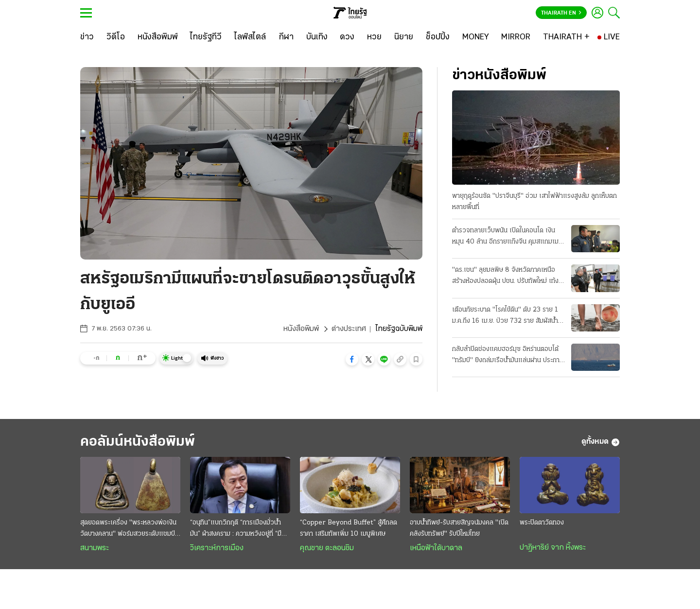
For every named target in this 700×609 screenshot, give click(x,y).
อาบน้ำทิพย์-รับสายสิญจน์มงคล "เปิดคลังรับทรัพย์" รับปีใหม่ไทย (459, 528)
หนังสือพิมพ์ (301, 329)
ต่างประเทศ (349, 329)
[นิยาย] (404, 37)
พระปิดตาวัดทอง (542, 523)
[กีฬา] (286, 37)
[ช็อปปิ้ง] (438, 37)
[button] (352, 359)
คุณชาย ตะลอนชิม (327, 548)
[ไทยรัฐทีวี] (206, 37)
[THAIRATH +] (566, 37)
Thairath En (561, 13)
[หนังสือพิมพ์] (158, 37)
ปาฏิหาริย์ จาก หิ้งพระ (553, 548)
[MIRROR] (516, 37)
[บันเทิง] (317, 37)
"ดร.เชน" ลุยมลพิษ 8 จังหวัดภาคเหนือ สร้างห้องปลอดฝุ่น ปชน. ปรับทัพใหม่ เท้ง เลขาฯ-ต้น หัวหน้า (505, 277)
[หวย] (374, 37)
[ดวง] (347, 37)
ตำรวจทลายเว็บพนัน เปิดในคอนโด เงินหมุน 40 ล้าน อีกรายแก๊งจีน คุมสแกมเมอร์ (505, 237)
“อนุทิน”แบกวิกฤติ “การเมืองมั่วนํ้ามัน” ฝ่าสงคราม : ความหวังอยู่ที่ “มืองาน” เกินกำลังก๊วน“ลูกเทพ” (238, 529)
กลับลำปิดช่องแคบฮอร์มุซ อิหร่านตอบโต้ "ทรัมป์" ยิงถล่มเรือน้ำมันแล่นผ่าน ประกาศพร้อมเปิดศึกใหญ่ (508, 356)
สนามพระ (95, 548)
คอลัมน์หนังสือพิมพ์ (138, 442)
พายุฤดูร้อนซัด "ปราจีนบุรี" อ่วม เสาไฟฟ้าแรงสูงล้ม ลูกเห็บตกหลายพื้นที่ (534, 202)
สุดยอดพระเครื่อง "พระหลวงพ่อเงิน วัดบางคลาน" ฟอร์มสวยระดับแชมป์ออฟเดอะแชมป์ (128, 529)
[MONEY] (476, 37)
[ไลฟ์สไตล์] (250, 37)
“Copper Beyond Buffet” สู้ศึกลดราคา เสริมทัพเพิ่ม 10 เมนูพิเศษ (349, 528)
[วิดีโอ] (116, 37)
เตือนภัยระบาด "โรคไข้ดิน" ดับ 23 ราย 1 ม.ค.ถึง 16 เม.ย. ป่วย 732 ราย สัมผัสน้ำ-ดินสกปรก (507, 316)
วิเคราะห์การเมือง (217, 548)
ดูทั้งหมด (601, 442)
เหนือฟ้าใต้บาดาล (436, 548)
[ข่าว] (87, 37)
